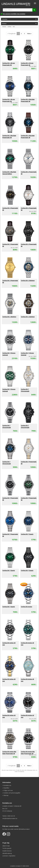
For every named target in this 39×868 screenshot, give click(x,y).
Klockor (4, 27)
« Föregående (11, 34)
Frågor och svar (8, 790)
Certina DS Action (27, 607)
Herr (14, 27)
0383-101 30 (11, 816)
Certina (9, 27)
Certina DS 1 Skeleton (28, 281)
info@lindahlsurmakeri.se (10, 819)
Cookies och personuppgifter (12, 793)
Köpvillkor (6, 788)
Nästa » (29, 34)
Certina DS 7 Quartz (27, 534)
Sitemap (6, 795)
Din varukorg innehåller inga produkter (14, 14)
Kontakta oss (7, 785)
